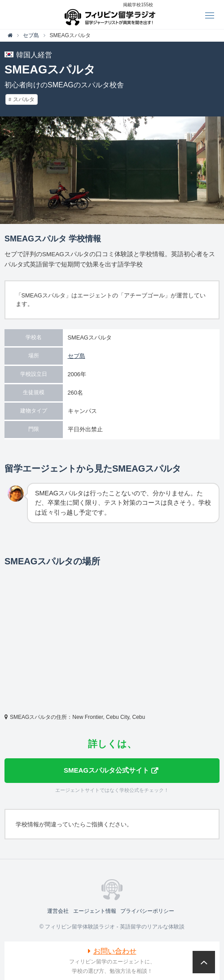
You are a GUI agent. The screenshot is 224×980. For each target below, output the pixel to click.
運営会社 (58, 911)
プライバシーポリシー (147, 911)
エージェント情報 (95, 911)
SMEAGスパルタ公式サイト (106, 770)
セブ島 (77, 356)
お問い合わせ (115, 951)
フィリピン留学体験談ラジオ (112, 15)
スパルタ (24, 99)
